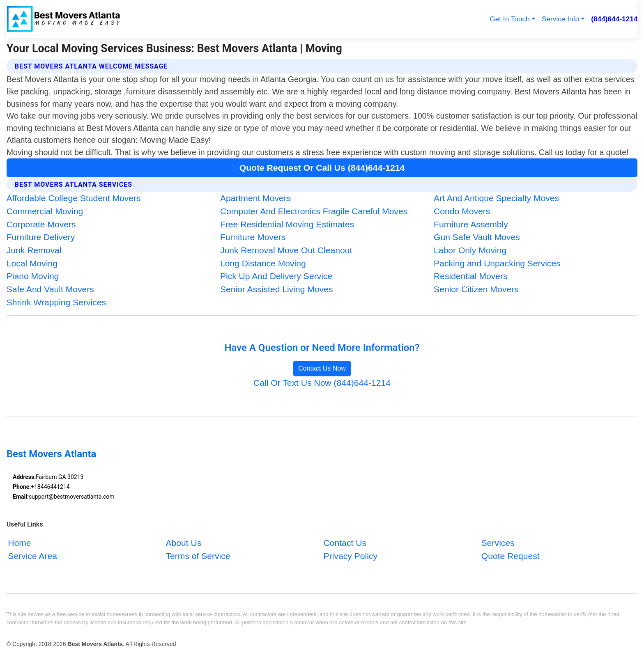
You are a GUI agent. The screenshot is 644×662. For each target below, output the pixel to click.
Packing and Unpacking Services (497, 263)
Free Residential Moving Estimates (287, 224)
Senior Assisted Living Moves (277, 289)
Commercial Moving (45, 211)
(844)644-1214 (614, 19)
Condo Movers (462, 211)
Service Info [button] (560, 19)
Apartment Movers (255, 198)
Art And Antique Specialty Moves (496, 198)
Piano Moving (33, 276)
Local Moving (32, 263)
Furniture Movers (253, 237)
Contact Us (345, 543)
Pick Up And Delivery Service (276, 276)
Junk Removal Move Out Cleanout (286, 250)
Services (498, 543)
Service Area (32, 556)
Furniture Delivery (41, 237)
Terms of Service (198, 556)
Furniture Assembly (471, 224)
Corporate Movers (41, 224)
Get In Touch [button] (509, 19)
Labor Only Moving (470, 250)
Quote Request (511, 556)
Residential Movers (471, 276)
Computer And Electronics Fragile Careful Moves (314, 211)
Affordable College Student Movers (74, 198)
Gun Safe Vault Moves (477, 237)
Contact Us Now (322, 368)
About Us (183, 543)
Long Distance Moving (263, 263)
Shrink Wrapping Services (56, 302)
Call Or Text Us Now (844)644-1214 (322, 383)
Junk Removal (34, 250)
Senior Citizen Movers (476, 289)
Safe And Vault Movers (50, 289)
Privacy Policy (351, 556)
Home (19, 543)
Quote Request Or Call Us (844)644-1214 (322, 168)
